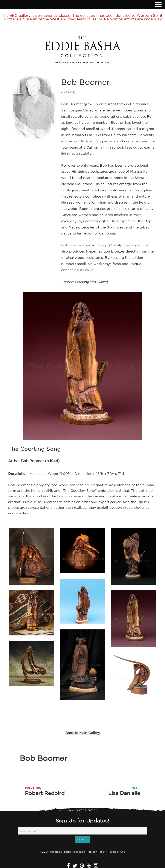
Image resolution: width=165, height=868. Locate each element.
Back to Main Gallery (83, 733)
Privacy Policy (96, 852)
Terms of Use (117, 852)
